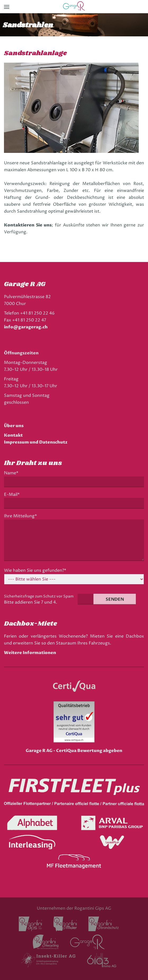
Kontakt (13, 435)
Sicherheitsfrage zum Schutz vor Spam (39, 596)
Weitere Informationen (30, 653)
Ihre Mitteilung (20, 516)
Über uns (14, 426)
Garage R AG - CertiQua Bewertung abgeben (74, 751)
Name (12, 473)
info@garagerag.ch (26, 327)
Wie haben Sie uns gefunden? (35, 571)
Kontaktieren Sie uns (28, 225)
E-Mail (13, 495)
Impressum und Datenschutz (36, 442)
